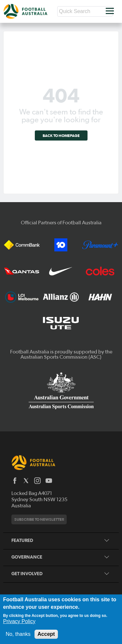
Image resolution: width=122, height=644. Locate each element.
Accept (46, 634)
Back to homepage (61, 135)
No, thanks (18, 634)
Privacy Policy (19, 621)
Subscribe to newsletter (39, 519)
